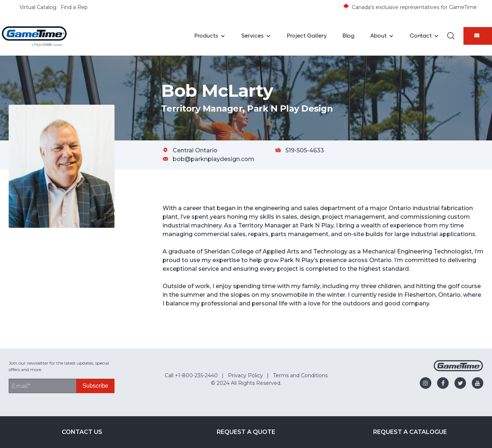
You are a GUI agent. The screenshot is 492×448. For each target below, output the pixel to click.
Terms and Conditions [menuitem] (300, 375)
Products (206, 36)
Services (253, 36)
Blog (348, 36)
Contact (421, 36)
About (378, 36)
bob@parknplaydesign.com (213, 159)
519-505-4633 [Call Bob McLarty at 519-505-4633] (305, 150)
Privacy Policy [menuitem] (245, 375)
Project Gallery (307, 36)
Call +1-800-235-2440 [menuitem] (191, 375)
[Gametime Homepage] (458, 369)
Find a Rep (74, 7)
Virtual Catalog (38, 7)
